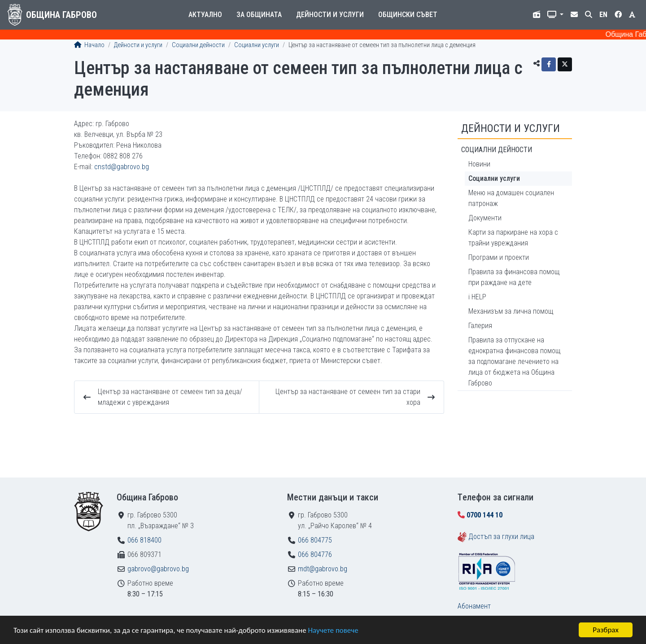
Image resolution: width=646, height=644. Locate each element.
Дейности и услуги (330, 15)
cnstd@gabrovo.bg (122, 167)
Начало (89, 45)
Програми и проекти (499, 257)
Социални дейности (198, 45)
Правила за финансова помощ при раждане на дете (514, 277)
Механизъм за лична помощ (511, 311)
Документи (485, 218)
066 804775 (315, 540)
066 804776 (315, 554)
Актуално (205, 15)
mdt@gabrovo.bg (323, 569)
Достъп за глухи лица (501, 537)
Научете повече (333, 630)
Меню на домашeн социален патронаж (511, 198)
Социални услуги (257, 45)
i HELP (477, 297)
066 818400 (144, 540)
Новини (479, 164)
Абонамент (474, 606)
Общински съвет (408, 15)
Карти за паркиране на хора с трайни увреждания (513, 238)
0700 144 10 (484, 515)
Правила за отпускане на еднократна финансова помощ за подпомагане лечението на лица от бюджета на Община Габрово (514, 361)
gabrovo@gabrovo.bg (158, 569)
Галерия (480, 326)
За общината (259, 15)
